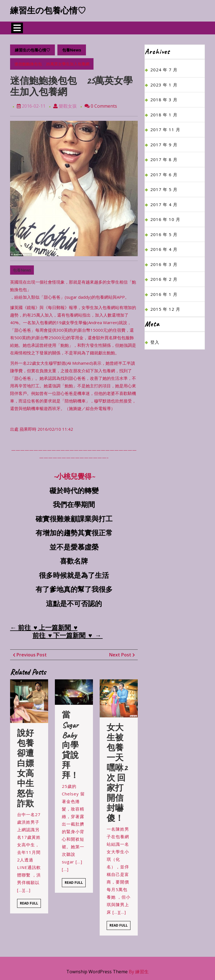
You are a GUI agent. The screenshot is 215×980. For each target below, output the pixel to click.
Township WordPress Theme (97, 972)
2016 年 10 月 (165, 219)
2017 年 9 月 (164, 145)
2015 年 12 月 (165, 309)
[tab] (17, 28)
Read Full (30, 904)
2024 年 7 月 (164, 70)
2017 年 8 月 (164, 159)
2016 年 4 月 (164, 249)
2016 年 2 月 (164, 279)
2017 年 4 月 (164, 204)
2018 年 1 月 (164, 115)
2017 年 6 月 (164, 175)
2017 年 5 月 (164, 189)
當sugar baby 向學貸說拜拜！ (70, 745)
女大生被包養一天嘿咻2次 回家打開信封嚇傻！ (117, 773)
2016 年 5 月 (164, 234)
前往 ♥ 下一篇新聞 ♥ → (68, 636)
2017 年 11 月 (165, 129)
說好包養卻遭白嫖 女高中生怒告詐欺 (30, 768)
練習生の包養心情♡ (48, 11)
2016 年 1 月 (164, 294)
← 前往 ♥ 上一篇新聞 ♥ (44, 628)
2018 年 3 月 (164, 100)
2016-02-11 (34, 106)
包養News (72, 50)
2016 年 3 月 (164, 264)
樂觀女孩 (68, 106)
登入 (155, 342)
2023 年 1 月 (164, 85)
